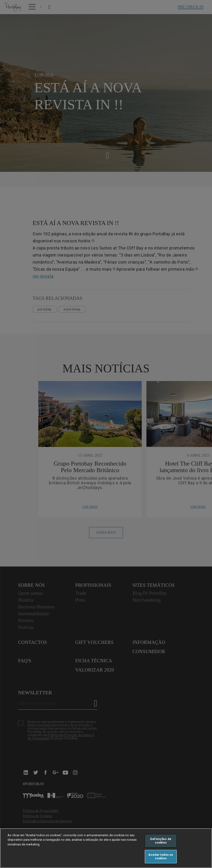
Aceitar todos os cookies (161, 857)
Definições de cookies (161, 841)
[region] (106, 848)
